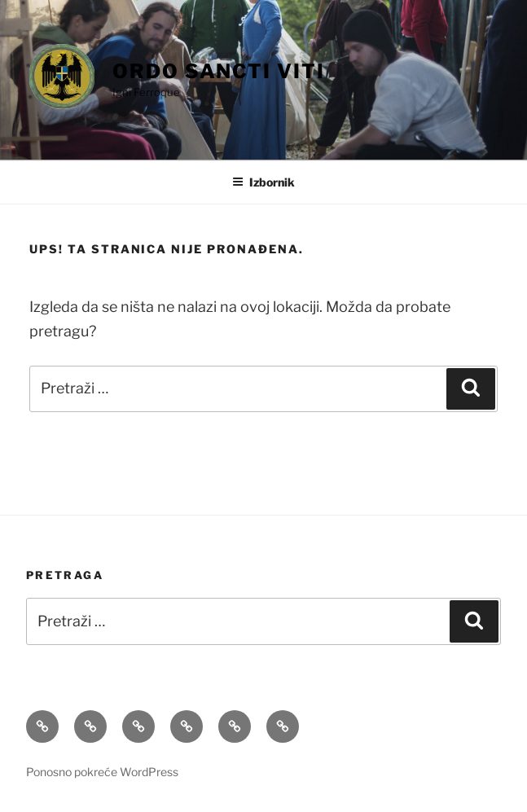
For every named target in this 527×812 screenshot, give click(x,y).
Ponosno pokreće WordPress (102, 772)
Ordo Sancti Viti (219, 71)
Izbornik (263, 182)
